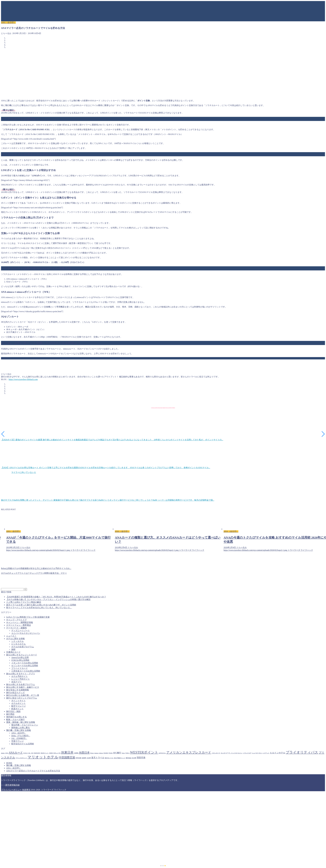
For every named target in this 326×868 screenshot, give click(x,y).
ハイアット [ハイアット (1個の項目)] (266, 753)
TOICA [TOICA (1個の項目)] (127, 753)
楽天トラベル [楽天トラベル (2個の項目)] (98, 758)
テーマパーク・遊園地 (16, 628)
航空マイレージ (19, 706)
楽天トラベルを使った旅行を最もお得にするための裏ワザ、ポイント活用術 (41, 605)
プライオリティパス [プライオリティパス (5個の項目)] (302, 752)
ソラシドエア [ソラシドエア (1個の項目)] (247, 753)
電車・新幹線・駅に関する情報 (21, 722)
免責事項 (26, 790)
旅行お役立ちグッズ (15, 693)
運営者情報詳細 (12, 785)
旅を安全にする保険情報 (17, 690)
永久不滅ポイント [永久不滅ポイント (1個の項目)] (120, 758)
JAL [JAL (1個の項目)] (29, 753)
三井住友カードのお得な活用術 (26, 671)
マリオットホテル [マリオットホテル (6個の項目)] (43, 757)
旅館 (13, 649)
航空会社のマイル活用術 (23, 744)
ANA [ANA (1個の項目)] (7, 753)
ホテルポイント (19, 703)
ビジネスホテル (19, 644)
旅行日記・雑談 (13, 711)
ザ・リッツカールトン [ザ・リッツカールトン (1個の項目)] (235, 753)
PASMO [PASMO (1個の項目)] (106, 753)
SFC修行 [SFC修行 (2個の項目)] (117, 753)
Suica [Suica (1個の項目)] (123, 753)
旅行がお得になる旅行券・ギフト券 (23, 695)
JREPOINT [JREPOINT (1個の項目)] (37, 753)
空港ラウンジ (17, 741)
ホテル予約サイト (20, 676)
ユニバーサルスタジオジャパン (26, 633)
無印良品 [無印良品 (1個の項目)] (129, 758)
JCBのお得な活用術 (20, 660)
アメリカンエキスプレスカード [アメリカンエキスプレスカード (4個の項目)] (189, 752)
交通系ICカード (13, 652)
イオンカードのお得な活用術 (25, 663)
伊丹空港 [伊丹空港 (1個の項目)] (78, 758)
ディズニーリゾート (21, 631)
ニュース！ (11, 636)
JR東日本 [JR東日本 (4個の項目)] (67, 752)
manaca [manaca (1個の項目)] (96, 753)
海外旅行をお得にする (16, 717)
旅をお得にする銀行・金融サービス (23, 687)
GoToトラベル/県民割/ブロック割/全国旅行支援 (28, 617)
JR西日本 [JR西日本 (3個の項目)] (84, 753)
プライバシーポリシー (11, 790)
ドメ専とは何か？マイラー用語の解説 (24, 602)
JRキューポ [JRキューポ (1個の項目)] (57, 753)
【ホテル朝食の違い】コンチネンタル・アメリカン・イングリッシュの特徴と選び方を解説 (48, 599)
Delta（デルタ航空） (21, 736)
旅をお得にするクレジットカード (22, 655)
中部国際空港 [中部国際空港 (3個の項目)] (67, 757)
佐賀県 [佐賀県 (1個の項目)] (84, 758)
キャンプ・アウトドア (16, 620)
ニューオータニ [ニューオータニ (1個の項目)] (257, 753)
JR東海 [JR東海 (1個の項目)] (76, 753)
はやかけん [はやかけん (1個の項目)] (162, 753)
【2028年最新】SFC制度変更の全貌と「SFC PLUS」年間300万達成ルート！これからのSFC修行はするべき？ (56, 597)
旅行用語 (10, 714)
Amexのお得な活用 (20, 657)
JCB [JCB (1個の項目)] (32, 753)
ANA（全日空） (8, 23)
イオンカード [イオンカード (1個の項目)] (216, 753)
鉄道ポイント (17, 709)
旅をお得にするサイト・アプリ (21, 674)
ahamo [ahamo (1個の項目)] (3, 753)
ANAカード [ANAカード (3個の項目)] (16, 753)
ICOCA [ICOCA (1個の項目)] (26, 753)
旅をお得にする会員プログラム (21, 684)
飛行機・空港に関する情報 (19, 730)
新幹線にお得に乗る (21, 728)
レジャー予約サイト (21, 679)
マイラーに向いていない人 (24, 472)
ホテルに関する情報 (15, 639)
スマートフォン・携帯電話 (19, 625)
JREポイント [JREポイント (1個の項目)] (45, 753)
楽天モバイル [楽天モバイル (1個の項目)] (109, 758)
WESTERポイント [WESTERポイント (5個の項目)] (144, 752)
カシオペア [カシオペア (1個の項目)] (224, 753)
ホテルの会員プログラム (23, 647)
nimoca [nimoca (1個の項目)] (101, 753)
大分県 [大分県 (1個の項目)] (89, 758)
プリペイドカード (20, 668)
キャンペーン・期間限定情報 (20, 622)
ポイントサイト (19, 701)
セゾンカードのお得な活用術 (25, 666)
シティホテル (17, 641)
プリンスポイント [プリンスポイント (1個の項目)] (21, 758)
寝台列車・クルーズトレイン (25, 725)
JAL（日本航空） (19, 738)
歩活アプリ (16, 682)
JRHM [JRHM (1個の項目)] (51, 753)
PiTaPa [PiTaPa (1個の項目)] (111, 753)
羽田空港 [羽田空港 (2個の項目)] (141, 758)
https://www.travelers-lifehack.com (23, 379)
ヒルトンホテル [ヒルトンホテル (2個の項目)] (278, 753)
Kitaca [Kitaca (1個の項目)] (92, 753)
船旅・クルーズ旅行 (15, 720)
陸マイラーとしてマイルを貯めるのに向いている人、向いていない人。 (39, 608)
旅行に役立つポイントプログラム (22, 698)
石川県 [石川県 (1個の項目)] (134, 758)
